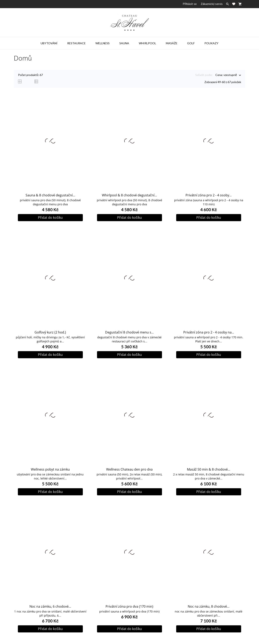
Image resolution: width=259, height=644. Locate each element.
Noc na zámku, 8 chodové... (209, 606)
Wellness (103, 43)
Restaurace (76, 43)
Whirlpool (147, 43)
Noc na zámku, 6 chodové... (50, 606)
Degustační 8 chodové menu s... (129, 332)
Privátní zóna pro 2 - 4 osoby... (209, 195)
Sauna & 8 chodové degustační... (50, 195)
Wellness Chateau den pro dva (129, 469)
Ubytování (49, 43)
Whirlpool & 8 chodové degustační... (129, 195)
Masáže (172, 43)
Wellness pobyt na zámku (50, 469)
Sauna (124, 43)
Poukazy (211, 43)
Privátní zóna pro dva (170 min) (129, 606)
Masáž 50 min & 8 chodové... (209, 469)
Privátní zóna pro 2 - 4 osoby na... (209, 332)
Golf (191, 43)
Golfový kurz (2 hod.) (50, 332)
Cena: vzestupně (226, 75)
